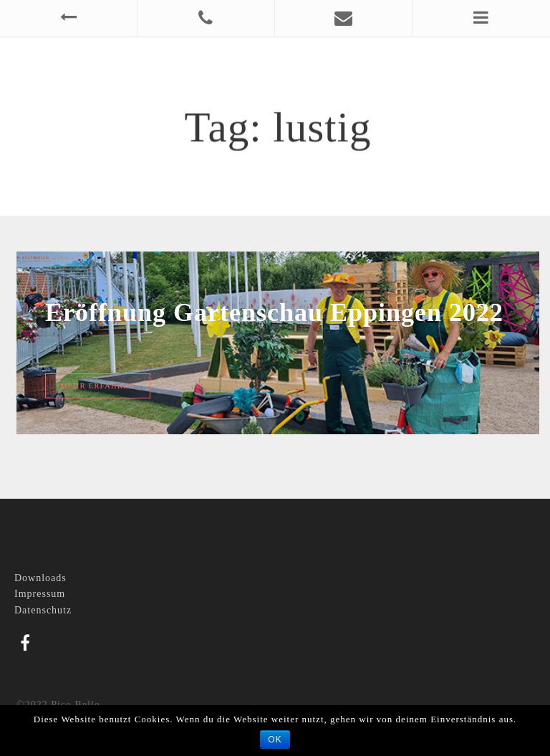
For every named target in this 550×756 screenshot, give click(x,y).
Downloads (40, 578)
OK (275, 740)
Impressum (40, 594)
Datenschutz (43, 610)
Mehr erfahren (98, 386)
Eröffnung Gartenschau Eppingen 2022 (274, 312)
